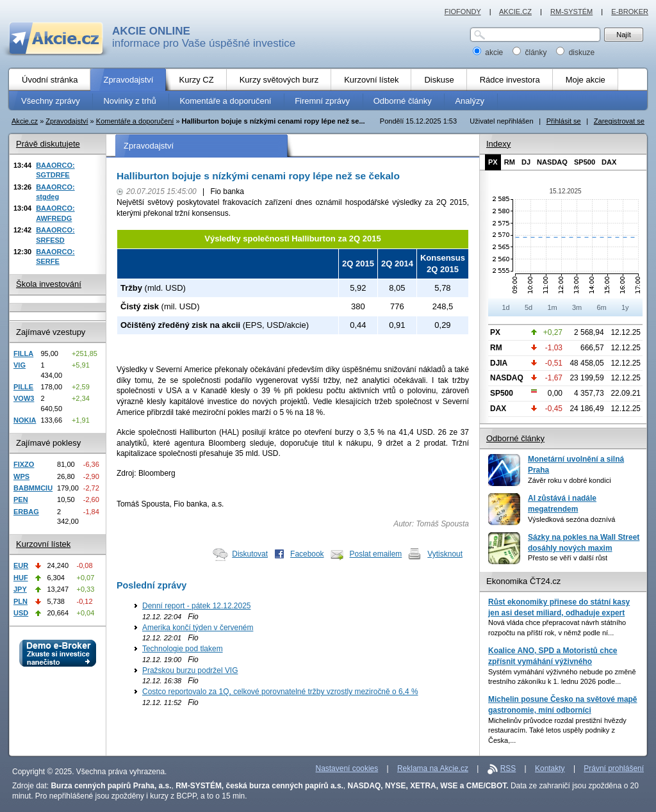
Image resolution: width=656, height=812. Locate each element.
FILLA (23, 353)
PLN (20, 601)
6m (601, 307)
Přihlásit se (564, 121)
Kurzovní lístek (43, 544)
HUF (21, 578)
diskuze (575, 53)
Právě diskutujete (48, 144)
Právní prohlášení (614, 768)
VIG (20, 365)
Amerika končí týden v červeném (198, 628)
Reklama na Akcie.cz (433, 768)
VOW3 (24, 398)
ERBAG (26, 512)
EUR (21, 565)
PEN (21, 499)
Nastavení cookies (347, 768)
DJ (526, 162)
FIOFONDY (463, 12)
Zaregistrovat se (619, 121)
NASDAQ (552, 162)
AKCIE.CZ (515, 12)
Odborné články (515, 438)
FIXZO (24, 464)
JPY (20, 589)
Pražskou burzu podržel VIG (190, 670)
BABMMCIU (33, 488)
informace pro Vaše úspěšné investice (204, 37)
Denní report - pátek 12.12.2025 (196, 606)
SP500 (585, 162)
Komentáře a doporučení (135, 121)
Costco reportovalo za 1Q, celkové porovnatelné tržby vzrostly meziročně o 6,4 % (280, 692)
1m (552, 307)
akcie (489, 53)
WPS (21, 476)
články (531, 53)
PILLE (23, 387)
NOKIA (25, 420)
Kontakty (550, 768)
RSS (508, 768)
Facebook (307, 554)
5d (529, 307)
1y (625, 307)
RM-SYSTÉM (571, 12)
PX (493, 162)
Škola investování (49, 284)
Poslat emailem (376, 554)
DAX (609, 162)
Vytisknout (445, 554)
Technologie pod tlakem (183, 649)
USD (21, 613)
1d (505, 307)
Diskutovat (250, 554)
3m (577, 307)
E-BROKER (630, 12)
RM (510, 162)
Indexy (498, 144)
